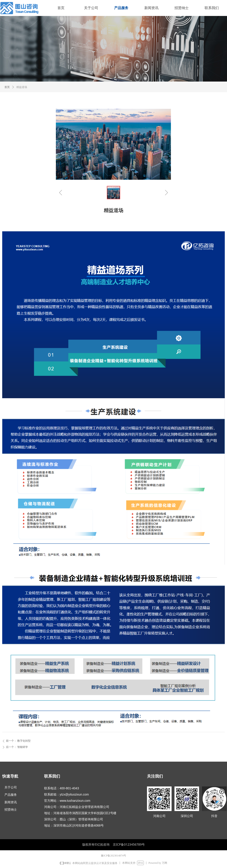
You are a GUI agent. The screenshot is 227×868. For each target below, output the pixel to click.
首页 (7, 87)
